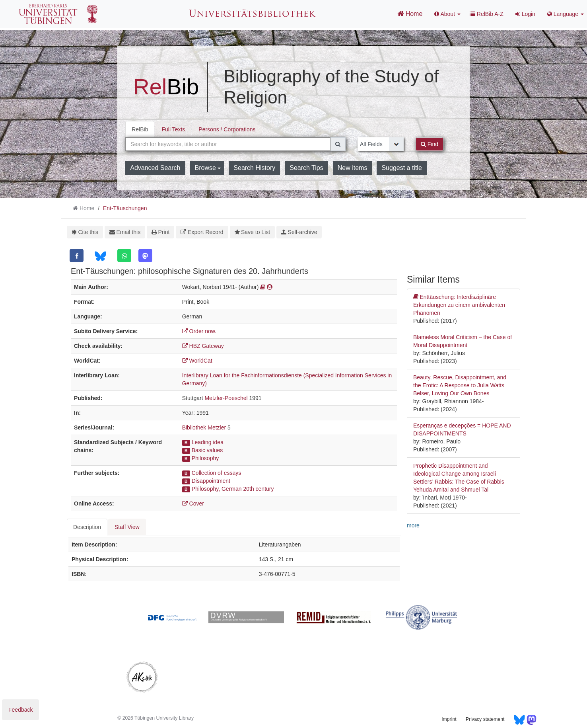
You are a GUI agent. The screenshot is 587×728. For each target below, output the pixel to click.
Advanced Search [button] (155, 168)
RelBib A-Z (487, 14)
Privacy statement (485, 719)
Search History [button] (254, 168)
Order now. (199, 331)
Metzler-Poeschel (226, 398)
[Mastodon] (145, 256)
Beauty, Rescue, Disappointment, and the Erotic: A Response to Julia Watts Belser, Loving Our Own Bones (460, 385)
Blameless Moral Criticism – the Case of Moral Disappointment (463, 341)
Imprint (449, 719)
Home (410, 14)
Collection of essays (217, 473)
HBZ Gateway (203, 346)
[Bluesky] (100, 256)
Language (566, 14)
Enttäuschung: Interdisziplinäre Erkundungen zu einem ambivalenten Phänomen (459, 304)
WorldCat (197, 361)
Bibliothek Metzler (204, 427)
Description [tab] (87, 527)
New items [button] (353, 168)
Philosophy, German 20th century (233, 489)
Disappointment (211, 481)
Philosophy (205, 458)
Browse (208, 168)
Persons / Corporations (227, 129)
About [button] (447, 14)
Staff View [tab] (127, 527)
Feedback (20, 710)
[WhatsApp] (124, 256)
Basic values (207, 450)
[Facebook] (77, 256)
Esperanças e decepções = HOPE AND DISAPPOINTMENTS (462, 429)
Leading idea (208, 442)
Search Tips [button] (306, 168)
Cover (193, 504)
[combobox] (228, 144)
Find (430, 144)
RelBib (140, 129)
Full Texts (173, 129)
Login (525, 14)
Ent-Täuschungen (125, 208)
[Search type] (381, 144)
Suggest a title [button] (401, 168)
